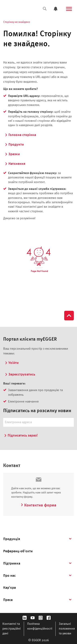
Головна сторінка (20, 135)
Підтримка (12, 563)
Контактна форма (38, 505)
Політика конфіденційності (40, 626)
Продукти (14, 145)
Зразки (12, 154)
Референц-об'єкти (18, 551)
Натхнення (15, 164)
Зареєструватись (20, 374)
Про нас (9, 576)
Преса (8, 600)
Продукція (12, 539)
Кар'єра (9, 588)
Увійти (12, 363)
